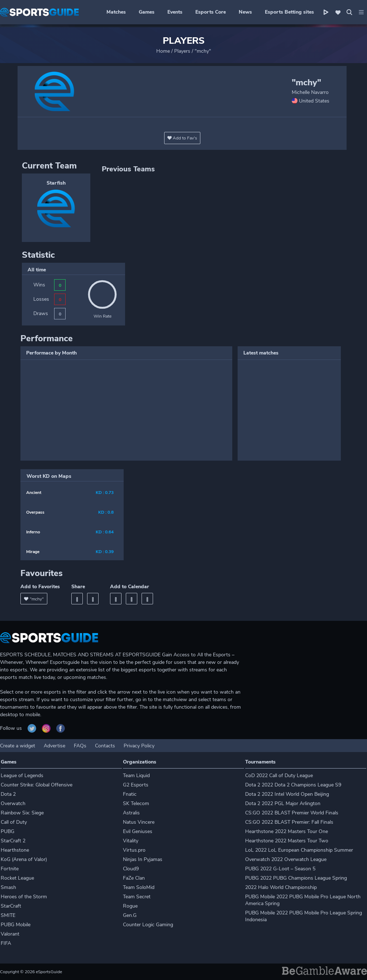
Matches (116, 12)
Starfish (56, 183)
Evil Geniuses (138, 831)
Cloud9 (131, 869)
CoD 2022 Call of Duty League (279, 776)
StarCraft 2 (13, 841)
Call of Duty (14, 822)
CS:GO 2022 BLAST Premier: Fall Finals (289, 822)
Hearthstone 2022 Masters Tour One (287, 831)
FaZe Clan (134, 878)
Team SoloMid (139, 887)
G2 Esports (136, 785)
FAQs (80, 746)
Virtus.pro (134, 850)
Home (163, 51)
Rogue (130, 906)
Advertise (54, 746)
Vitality (131, 841)
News (245, 12)
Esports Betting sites (289, 12)
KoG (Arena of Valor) (24, 859)
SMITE (8, 915)
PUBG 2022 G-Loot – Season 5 (280, 869)
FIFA (6, 943)
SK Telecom (136, 803)
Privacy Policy (139, 746)
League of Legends (22, 776)
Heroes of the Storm (24, 897)
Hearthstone (15, 850)
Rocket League (17, 878)
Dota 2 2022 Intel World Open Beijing (287, 794)
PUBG (8, 831)
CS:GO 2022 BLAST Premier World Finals (292, 813)
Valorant (10, 934)
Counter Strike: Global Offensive (37, 785)
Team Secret (137, 897)
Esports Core (211, 12)
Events (175, 12)
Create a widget (18, 746)
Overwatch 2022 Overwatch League (286, 859)
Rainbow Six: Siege (22, 813)
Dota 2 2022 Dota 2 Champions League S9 (293, 785)
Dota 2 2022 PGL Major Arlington (283, 803)
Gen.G (130, 915)
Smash (8, 887)
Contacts (105, 746)
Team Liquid (136, 776)
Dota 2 (8, 794)
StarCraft (11, 906)
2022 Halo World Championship (281, 887)
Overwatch (13, 803)
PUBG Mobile (16, 925)
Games (147, 12)
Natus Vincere (139, 822)
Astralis (131, 813)
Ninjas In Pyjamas (143, 859)
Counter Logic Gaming (148, 925)
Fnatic (130, 794)
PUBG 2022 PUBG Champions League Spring (296, 878)
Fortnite (10, 869)
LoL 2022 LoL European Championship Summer (299, 850)
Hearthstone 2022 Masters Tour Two (287, 841)
